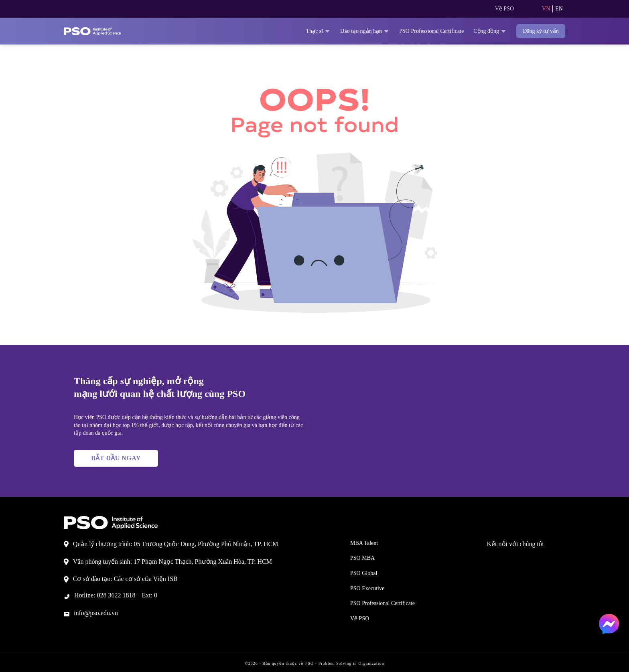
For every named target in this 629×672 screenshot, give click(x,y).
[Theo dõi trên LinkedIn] (533, 559)
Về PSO (503, 9)
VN (545, 9)
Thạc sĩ (282, 31)
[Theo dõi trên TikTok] (517, 559)
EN (559, 9)
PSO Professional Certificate (413, 31)
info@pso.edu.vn (101, 612)
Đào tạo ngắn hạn (334, 31)
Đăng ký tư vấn (538, 31)
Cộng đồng (482, 31)
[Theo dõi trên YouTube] (549, 559)
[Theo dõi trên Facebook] (501, 559)
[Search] (526, 9)
